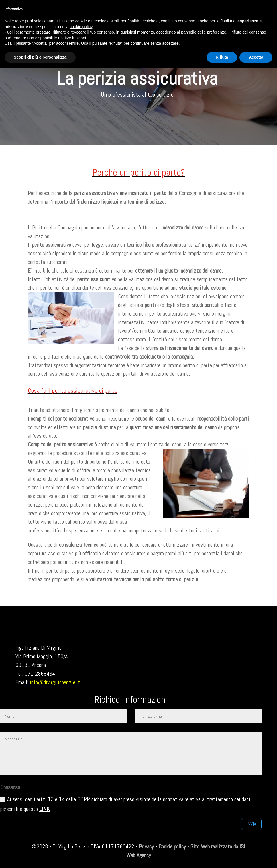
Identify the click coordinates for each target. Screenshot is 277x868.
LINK (45, 809)
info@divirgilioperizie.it (55, 682)
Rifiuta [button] (222, 57)
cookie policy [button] (81, 27)
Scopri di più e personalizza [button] (40, 57)
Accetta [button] (256, 57)
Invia (251, 824)
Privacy (146, 846)
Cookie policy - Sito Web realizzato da (198, 846)
